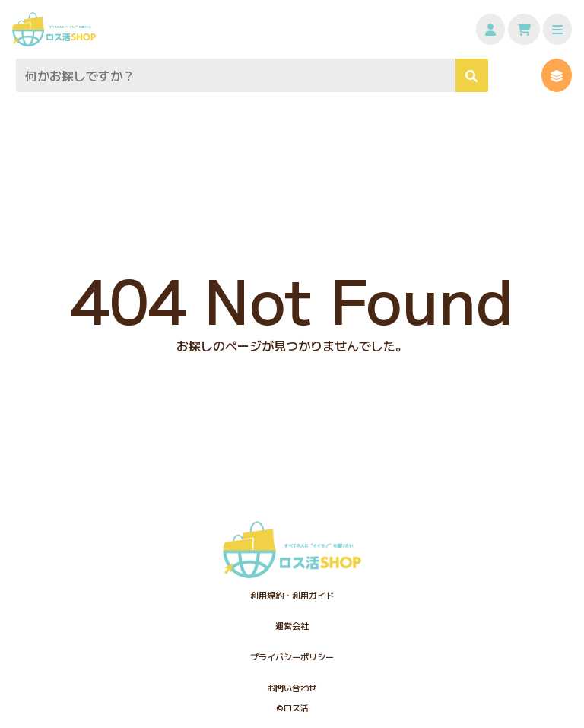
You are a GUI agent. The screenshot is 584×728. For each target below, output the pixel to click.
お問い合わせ (292, 688)
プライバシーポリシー (292, 656)
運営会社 (292, 625)
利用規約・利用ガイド (292, 595)
